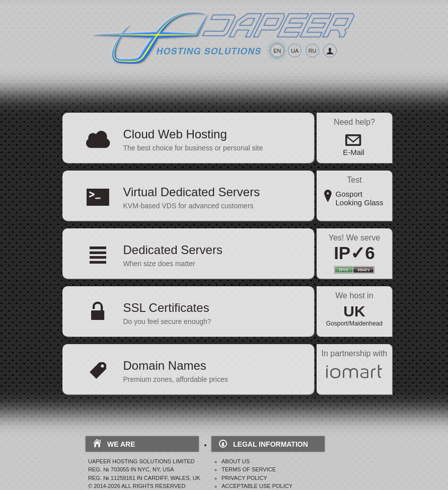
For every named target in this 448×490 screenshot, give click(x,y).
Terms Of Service (249, 469)
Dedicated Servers (172, 250)
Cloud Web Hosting (175, 134)
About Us (236, 461)
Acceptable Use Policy (257, 486)
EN (277, 51)
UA (295, 51)
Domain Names (164, 365)
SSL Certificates (166, 308)
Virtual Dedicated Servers (191, 192)
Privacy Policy (244, 478)
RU (313, 51)
